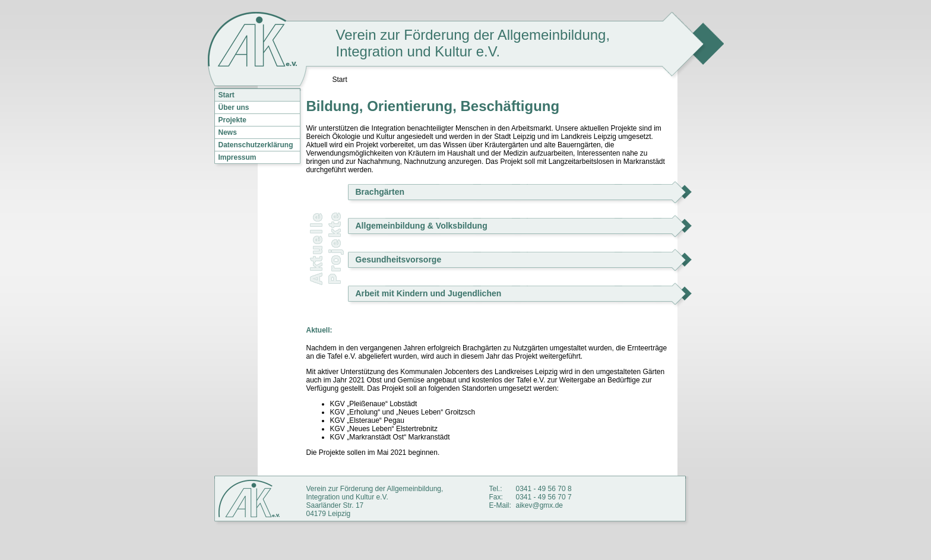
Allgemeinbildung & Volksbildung (422, 226)
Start (227, 95)
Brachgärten (380, 192)
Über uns (234, 107)
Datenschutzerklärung (256, 145)
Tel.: (496, 489)
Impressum (237, 157)
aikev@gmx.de (540, 505)
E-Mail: (500, 505)
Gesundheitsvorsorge (399, 260)
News (228, 132)
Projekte (232, 120)
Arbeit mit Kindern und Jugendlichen (429, 293)
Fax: (496, 497)
